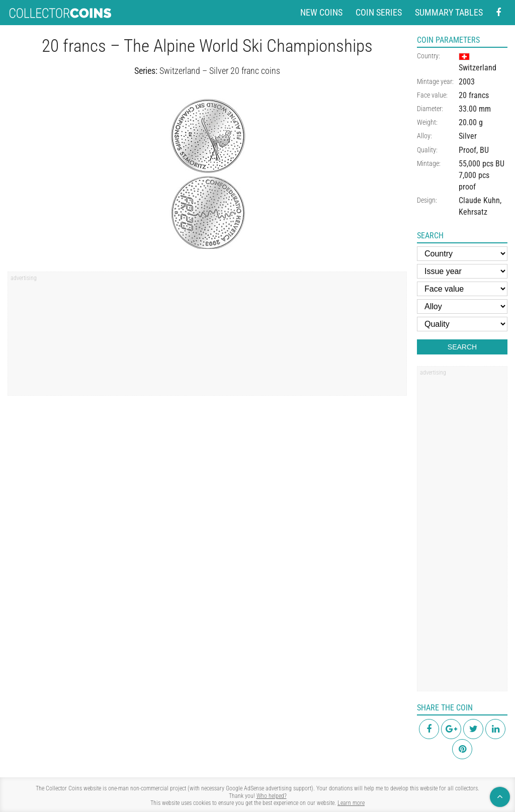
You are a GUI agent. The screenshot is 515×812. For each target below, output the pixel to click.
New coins (321, 12)
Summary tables (449, 12)
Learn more (351, 803)
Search (462, 347)
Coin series (379, 12)
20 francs (474, 95)
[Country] (462, 254)
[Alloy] (462, 306)
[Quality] (462, 324)
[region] (207, 337)
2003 (467, 82)
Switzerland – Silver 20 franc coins (220, 71)
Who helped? (272, 796)
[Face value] (462, 289)
